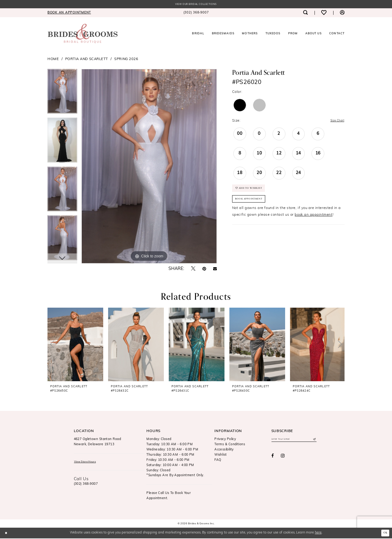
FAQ (218, 461)
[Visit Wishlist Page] (324, 13)
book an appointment (313, 222)
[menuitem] (69, 13)
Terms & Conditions (230, 445)
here (318, 533)
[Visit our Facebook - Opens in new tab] (273, 458)
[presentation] (75, 345)
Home (53, 60)
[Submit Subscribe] (314, 441)
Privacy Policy (225, 440)
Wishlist (221, 455)
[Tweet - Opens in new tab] (193, 269)
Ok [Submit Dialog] (384, 533)
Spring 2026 (126, 60)
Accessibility (224, 450)
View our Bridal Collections (196, 5)
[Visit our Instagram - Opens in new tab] (283, 458)
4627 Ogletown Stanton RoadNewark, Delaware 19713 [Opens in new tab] (98, 442)
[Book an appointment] (69, 13)
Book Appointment (253, 205)
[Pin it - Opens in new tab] (204, 270)
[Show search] (305, 13)
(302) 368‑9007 (86, 486)
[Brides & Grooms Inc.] (83, 34)
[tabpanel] (62, 94)
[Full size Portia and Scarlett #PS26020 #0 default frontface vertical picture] (149, 167)
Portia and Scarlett (87, 60)
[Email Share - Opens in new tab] (215, 270)
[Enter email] (294, 441)
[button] (342, 13)
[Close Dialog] (7, 533)
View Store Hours (88, 463)
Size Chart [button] (335, 122)
